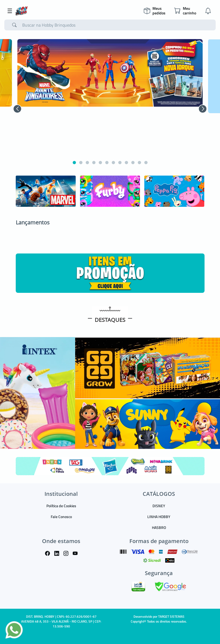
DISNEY (159, 506)
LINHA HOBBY (159, 517)
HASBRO (159, 527)
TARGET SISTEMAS (171, 616)
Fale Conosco (61, 517)
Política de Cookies (61, 506)
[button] (17, 109)
